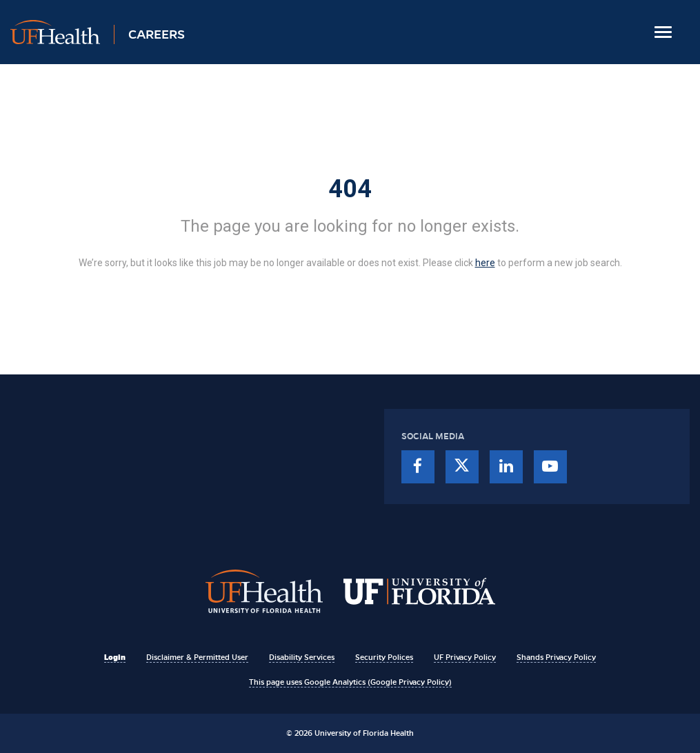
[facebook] (418, 467)
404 (350, 189)
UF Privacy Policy (465, 657)
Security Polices (384, 657)
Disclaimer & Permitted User (197, 657)
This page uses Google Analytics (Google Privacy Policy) (350, 682)
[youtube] (550, 467)
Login (115, 657)
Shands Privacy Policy (556, 657)
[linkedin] (506, 467)
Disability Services (302, 657)
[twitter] (462, 467)
